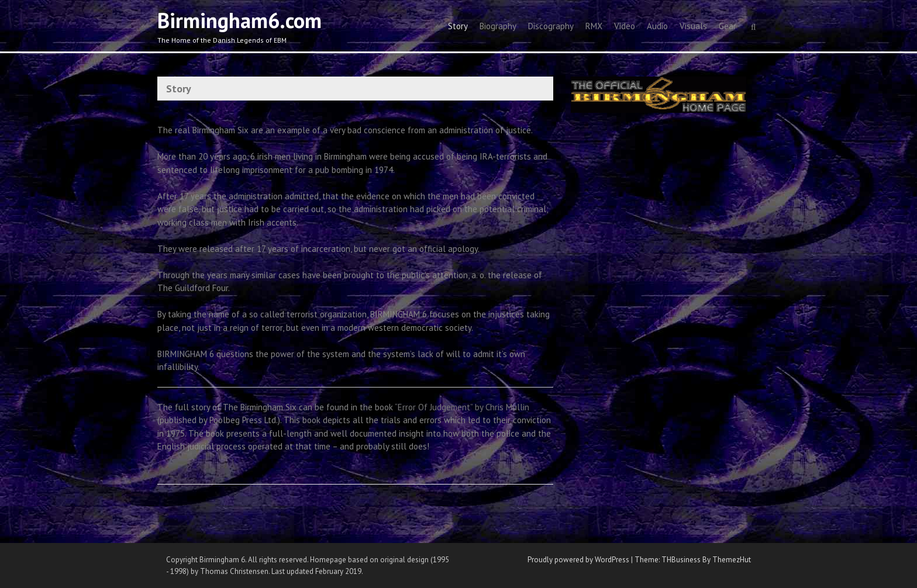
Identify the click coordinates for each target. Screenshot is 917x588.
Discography (551, 26)
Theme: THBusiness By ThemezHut (693, 560)
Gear (728, 26)
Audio (657, 26)
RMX (594, 26)
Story (458, 26)
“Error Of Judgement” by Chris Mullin (462, 407)
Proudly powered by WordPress (578, 560)
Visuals (693, 26)
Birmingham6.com (239, 20)
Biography (498, 26)
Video (625, 26)
